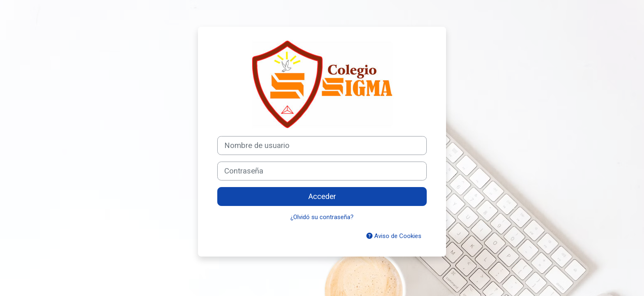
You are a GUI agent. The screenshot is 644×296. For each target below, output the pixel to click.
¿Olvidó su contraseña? (322, 217)
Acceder (322, 197)
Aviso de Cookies (394, 236)
